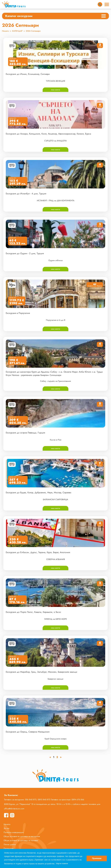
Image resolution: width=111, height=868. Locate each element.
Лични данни (10, 844)
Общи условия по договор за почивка (21, 840)
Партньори (9, 848)
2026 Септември (33, 31)
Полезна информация (14, 832)
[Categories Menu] (104, 16)
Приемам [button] (97, 858)
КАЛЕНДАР (17, 31)
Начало (5, 31)
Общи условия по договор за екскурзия (22, 836)
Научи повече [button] (62, 863)
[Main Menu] (107, 4)
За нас (7, 828)
